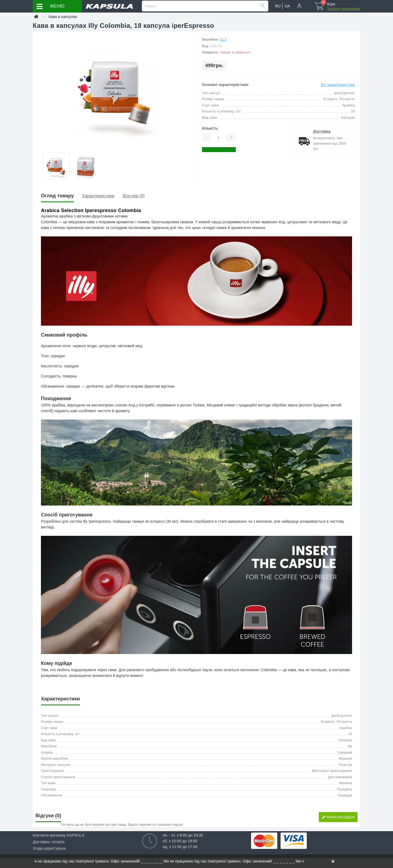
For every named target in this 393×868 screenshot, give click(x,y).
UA (287, 6)
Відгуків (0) (133, 196)
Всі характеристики (338, 85)
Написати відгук (338, 817)
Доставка (322, 131)
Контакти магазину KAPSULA (59, 835)
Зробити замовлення (344, 9)
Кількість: (210, 128)
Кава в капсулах (63, 17)
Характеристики (98, 196)
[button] (299, 6)
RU (278, 6)
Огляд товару (57, 196)
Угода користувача (49, 848)
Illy (223, 39)
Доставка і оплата (49, 842)
